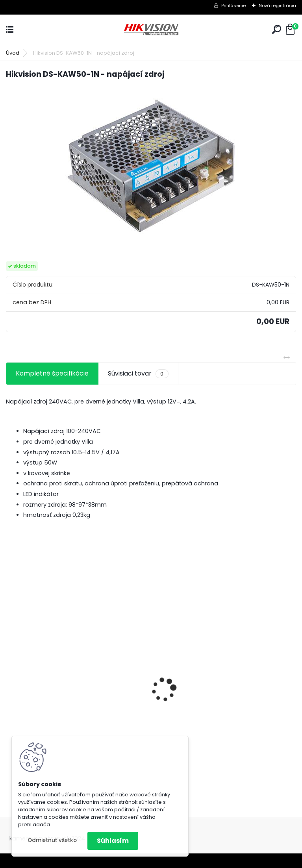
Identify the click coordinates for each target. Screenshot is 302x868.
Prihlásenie (233, 6)
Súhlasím (113, 841)
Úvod (13, 53)
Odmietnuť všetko (52, 840)
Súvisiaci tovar (138, 374)
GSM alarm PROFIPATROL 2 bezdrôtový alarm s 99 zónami (218, 724)
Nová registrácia (277, 6)
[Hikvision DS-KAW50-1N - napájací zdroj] (151, 165)
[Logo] (151, 30)
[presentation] (10, 676)
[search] (277, 29)
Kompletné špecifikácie (52, 373)
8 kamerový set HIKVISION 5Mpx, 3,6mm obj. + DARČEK (72, 702)
